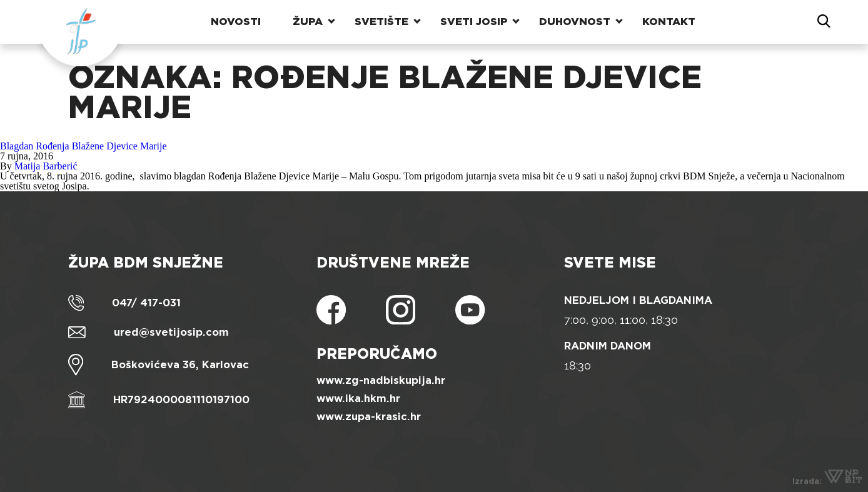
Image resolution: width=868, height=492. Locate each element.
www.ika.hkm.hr (358, 399)
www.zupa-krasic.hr (369, 417)
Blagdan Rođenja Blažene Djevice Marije (83, 146)
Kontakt (669, 22)
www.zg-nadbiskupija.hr (381, 380)
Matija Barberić (46, 166)
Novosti (236, 22)
